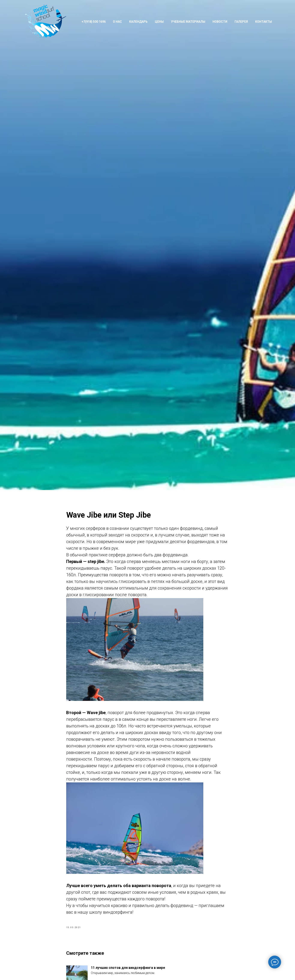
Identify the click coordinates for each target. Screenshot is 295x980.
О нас (117, 22)
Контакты (264, 22)
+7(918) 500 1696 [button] (94, 22)
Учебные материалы (188, 22)
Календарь (138, 22)
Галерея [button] (241, 22)
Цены (159, 22)
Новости (220, 22)
